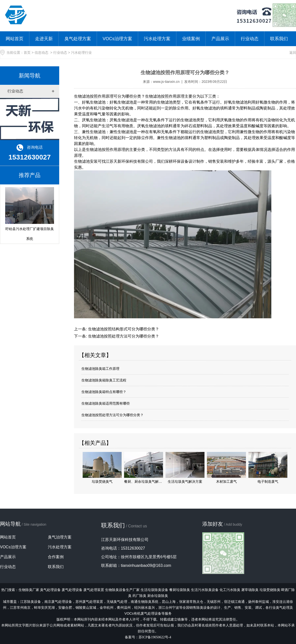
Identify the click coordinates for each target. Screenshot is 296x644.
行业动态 (250, 39)
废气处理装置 (94, 590)
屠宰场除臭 (250, 590)
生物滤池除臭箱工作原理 (100, 369)
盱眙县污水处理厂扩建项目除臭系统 (30, 214)
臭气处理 (120, 602)
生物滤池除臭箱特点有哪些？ (104, 392)
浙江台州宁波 (169, 608)
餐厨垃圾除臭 (180, 590)
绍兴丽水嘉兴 (145, 608)
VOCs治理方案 (117, 39)
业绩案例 (191, 39)
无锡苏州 (214, 602)
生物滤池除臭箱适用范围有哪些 (106, 403)
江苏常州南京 (20, 608)
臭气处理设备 (50, 590)
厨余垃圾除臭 (158, 596)
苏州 (89, 602)
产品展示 (220, 39)
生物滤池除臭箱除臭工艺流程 (104, 380)
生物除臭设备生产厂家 (122, 590)
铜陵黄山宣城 (86, 608)
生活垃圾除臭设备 (154, 590)
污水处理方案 (157, 39)
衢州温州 (124, 608)
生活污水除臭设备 (205, 590)
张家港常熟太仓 (191, 602)
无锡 (110, 602)
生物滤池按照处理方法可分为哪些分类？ (123, 336)
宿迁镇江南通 (234, 602)
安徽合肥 (65, 608)
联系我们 (279, 39)
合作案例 (56, 557)
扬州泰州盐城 (259, 602)
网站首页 (15, 39)
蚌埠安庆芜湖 (44, 608)
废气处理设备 (72, 590)
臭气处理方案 (78, 39)
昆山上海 (169, 602)
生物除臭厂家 (29, 590)
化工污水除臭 (230, 590)
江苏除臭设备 (31, 602)
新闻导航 (30, 76)
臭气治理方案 (60, 537)
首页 (27, 53)
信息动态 (41, 53)
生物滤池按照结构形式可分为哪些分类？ (123, 329)
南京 (58, 602)
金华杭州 (107, 608)
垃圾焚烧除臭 (270, 590)
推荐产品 (30, 175)
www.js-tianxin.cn (166, 82)
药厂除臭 (139, 596)
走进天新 (44, 39)
